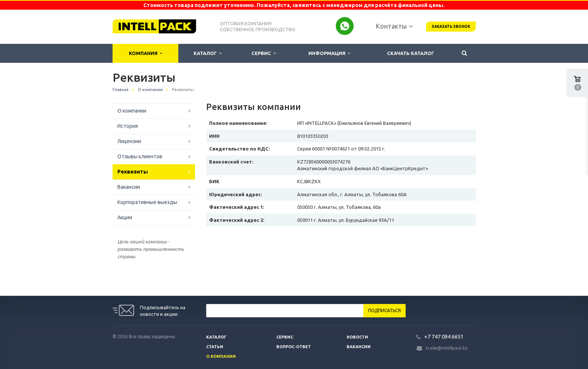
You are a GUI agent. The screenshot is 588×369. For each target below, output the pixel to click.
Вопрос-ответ (294, 347)
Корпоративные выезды (147, 202)
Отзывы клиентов (140, 156)
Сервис (264, 53)
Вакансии (129, 187)
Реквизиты (133, 172)
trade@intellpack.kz (447, 348)
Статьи (215, 347)
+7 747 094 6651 (444, 336)
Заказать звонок (451, 27)
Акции (125, 217)
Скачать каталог (411, 53)
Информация (329, 53)
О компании (132, 111)
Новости (357, 337)
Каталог (207, 53)
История (128, 126)
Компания (145, 53)
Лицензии (129, 141)
